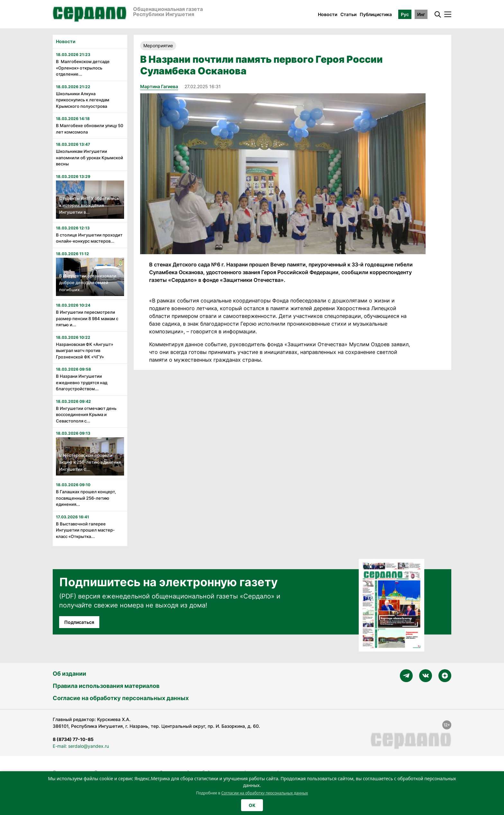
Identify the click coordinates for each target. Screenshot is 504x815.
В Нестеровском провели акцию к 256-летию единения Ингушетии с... (90, 462)
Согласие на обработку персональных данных (121, 698)
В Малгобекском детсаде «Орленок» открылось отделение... (83, 68)
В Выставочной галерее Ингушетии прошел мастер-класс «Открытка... (85, 530)
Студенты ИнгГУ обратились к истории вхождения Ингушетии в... (89, 205)
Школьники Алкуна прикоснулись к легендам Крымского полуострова (83, 100)
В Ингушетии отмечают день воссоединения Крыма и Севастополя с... (86, 415)
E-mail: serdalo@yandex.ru (81, 746)
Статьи (348, 14)
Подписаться (79, 622)
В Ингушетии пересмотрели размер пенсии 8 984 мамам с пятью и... (87, 318)
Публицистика (376, 14)
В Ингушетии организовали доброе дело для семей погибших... (88, 283)
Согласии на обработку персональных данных (265, 793)
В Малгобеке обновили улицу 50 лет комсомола (90, 129)
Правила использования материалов (106, 686)
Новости (328, 14)
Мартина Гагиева (159, 86)
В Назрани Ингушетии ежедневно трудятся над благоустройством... (82, 382)
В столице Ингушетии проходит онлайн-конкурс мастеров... (89, 238)
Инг (421, 14)
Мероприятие (158, 46)
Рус (405, 14)
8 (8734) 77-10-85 (73, 739)
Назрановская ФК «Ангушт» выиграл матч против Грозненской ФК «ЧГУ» (85, 351)
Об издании (69, 674)
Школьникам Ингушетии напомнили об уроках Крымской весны (90, 157)
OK (252, 805)
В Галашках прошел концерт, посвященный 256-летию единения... (86, 498)
